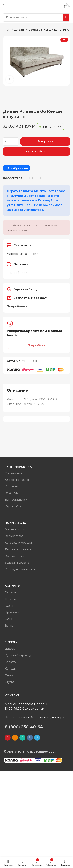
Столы (9, 675)
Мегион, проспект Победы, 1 (27, 704)
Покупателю (15, 523)
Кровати (11, 662)
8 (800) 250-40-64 (24, 727)
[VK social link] (33, 178)
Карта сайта (13, 506)
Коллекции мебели (18, 543)
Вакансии (12, 493)
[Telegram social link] (37, 178)
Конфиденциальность (20, 569)
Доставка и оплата (18, 549)
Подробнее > (17, 273)
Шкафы (10, 649)
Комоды (11, 669)
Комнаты (13, 586)
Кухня (9, 606)
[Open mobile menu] (4, 6)
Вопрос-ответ (15, 556)
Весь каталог (14, 536)
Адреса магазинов (18, 480)
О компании (13, 473)
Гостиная (11, 592)
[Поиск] (36, 18)
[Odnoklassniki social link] (26, 178)
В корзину (45, 141)
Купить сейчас (37, 151)
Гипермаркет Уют (20, 467)
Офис (9, 619)
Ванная (10, 626)
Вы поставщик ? (16, 500)
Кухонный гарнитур (18, 655)
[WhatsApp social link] (29, 178)
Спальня (11, 599)
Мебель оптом (15, 529)
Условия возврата (17, 563)
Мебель (11, 642)
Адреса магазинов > (23, 254)
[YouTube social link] (8, 738)
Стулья (9, 682)
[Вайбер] (40, 178)
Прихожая (12, 612)
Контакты (11, 486)
